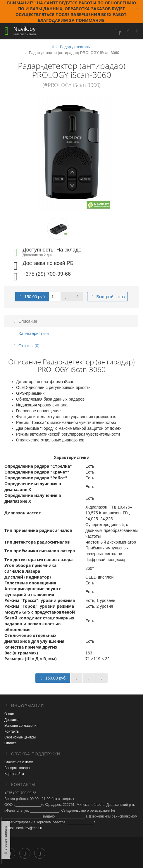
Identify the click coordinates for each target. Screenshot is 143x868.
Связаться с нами (19, 762)
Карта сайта (14, 774)
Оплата (10, 743)
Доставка (12, 720)
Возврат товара (17, 768)
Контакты (12, 731)
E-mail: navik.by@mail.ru (24, 828)
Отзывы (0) (26, 346)
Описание (25, 321)
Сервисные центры (20, 737)
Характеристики (30, 333)
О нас (9, 714)
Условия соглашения (21, 726)
